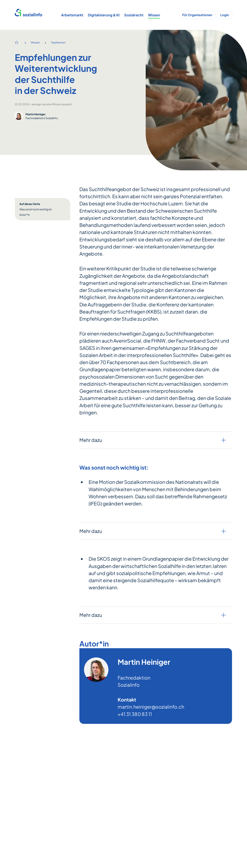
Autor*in (25, 215)
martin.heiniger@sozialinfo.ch (151, 707)
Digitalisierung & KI (104, 15)
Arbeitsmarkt (72, 15)
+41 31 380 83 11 (135, 714)
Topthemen (58, 42)
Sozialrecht (134, 15)
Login (225, 15)
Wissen (154, 15)
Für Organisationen (197, 15)
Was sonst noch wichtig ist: (36, 209)
